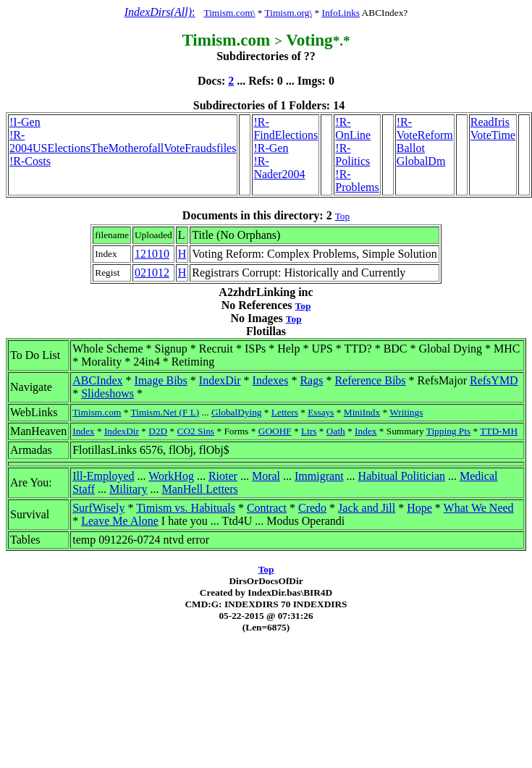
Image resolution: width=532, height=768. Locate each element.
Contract (267, 508)
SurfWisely (98, 508)
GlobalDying (237, 412)
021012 (152, 273)
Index (83, 431)
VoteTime (493, 135)
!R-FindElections (286, 128)
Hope (419, 508)
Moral (266, 476)
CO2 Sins (196, 431)
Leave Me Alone (120, 521)
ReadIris (490, 122)
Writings (406, 412)
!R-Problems (357, 181)
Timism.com (97, 412)
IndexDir (220, 380)
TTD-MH (499, 431)
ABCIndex (97, 380)
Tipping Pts (448, 431)
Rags (311, 380)
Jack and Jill (367, 508)
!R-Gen (271, 148)
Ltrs (309, 431)
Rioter (223, 476)
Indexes (271, 380)
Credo (312, 508)
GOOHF (275, 431)
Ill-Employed (103, 476)
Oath (336, 431)
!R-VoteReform (425, 128)
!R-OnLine (353, 128)
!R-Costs (30, 161)
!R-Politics (352, 155)
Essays (321, 412)
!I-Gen (25, 122)
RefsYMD (494, 380)
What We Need (479, 508)
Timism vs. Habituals (186, 508)
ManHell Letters (199, 489)
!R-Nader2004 (279, 168)
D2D (158, 431)
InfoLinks (341, 13)
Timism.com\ (229, 13)
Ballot (411, 148)
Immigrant (319, 476)
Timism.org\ (289, 13)
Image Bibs (161, 380)
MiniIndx (362, 412)
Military (128, 489)
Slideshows (107, 393)
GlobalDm (421, 161)
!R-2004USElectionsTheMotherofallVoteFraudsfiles (123, 142)
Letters (285, 412)
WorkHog (171, 476)
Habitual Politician (402, 476)
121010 (152, 254)
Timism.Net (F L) (165, 412)
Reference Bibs (370, 380)
